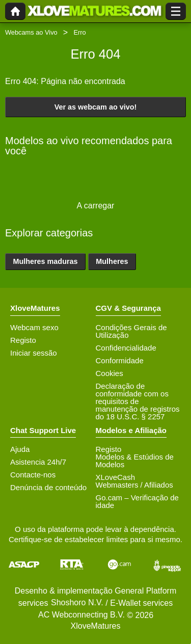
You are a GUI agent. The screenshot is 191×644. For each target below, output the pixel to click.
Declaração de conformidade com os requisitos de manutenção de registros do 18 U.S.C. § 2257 (138, 401)
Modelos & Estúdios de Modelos (135, 461)
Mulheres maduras (45, 261)
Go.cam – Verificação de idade (137, 501)
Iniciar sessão (34, 353)
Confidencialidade (126, 348)
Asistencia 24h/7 (38, 462)
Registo (23, 340)
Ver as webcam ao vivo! (96, 107)
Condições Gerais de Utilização (131, 331)
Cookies (110, 373)
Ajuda (20, 449)
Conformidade (120, 360)
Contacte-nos (33, 475)
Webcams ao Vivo (31, 32)
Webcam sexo (34, 327)
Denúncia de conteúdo (48, 487)
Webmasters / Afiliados (134, 485)
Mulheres (112, 261)
